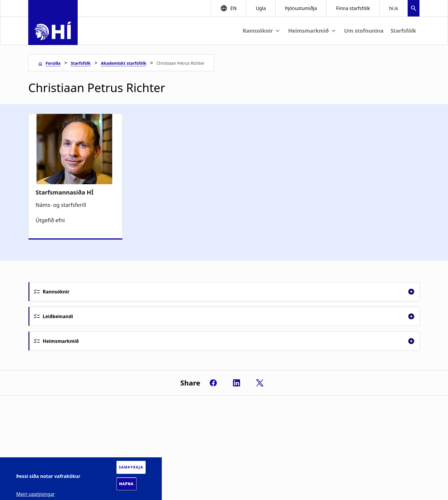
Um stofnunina (364, 31)
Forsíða (53, 63)
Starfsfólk (403, 31)
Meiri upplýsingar (36, 494)
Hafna (126, 484)
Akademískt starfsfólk (124, 63)
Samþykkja (131, 467)
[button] (414, 9)
